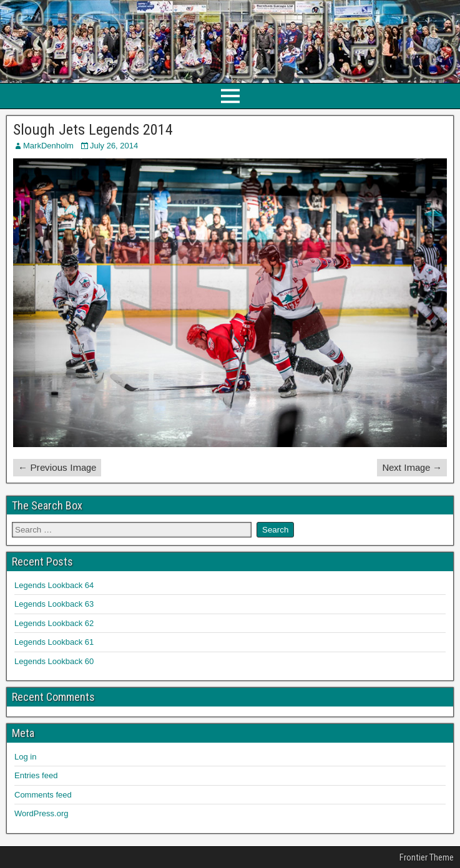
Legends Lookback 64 (54, 585)
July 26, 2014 (114, 146)
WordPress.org (41, 813)
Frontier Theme (427, 857)
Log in (25, 757)
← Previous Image (57, 467)
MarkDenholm (48, 146)
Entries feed (36, 775)
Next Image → (412, 467)
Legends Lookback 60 (54, 661)
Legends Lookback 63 (54, 604)
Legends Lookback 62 (54, 623)
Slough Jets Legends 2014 (93, 130)
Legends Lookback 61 (54, 642)
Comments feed (43, 795)
